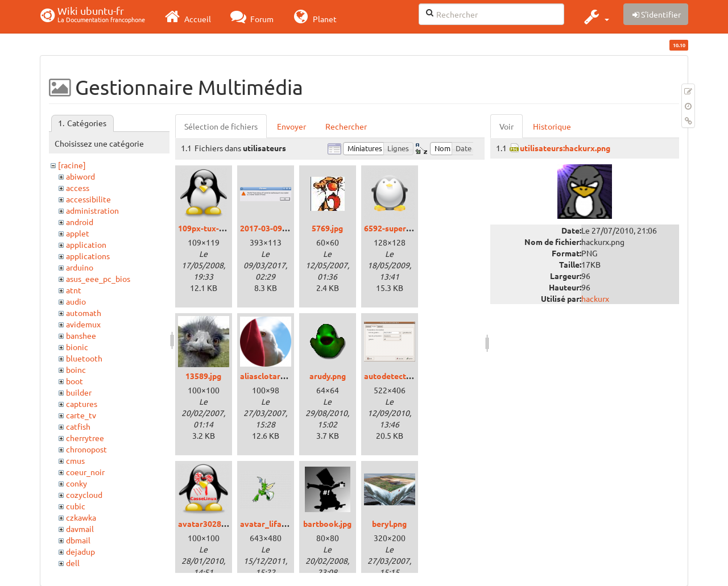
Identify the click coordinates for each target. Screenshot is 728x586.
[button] (595, 16)
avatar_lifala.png (272, 523)
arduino (80, 267)
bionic (77, 347)
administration (92, 210)
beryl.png (389, 523)
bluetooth (84, 358)
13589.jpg (203, 376)
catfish (78, 426)
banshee (81, 335)
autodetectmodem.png (407, 376)
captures (82, 404)
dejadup (80, 551)
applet (78, 233)
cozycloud (84, 494)
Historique (552, 126)
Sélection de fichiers (221, 126)
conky (76, 483)
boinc (76, 369)
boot (75, 381)
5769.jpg (327, 228)
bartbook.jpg (327, 523)
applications (88, 256)
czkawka (81, 517)
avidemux (83, 324)
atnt (74, 290)
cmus (75, 460)
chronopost (86, 449)
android (80, 222)
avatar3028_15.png (214, 523)
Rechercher (346, 126)
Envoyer (291, 126)
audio (76, 301)
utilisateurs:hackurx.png (565, 148)
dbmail (78, 540)
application (86, 244)
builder (79, 392)
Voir (506, 126)
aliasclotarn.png (270, 376)
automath (84, 313)
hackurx (595, 298)
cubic (76, 506)
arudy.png (328, 376)
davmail (80, 529)
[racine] (72, 165)
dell (73, 563)
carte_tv (81, 415)
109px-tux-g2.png (211, 228)
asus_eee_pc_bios (98, 279)
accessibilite (88, 199)
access (78, 188)
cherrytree (85, 438)
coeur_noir (85, 472)
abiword (80, 176)
